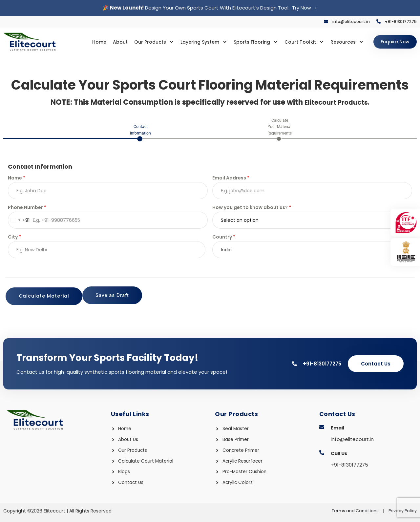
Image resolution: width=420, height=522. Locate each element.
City (14, 238)
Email (337, 426)
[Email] (322, 425)
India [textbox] (226, 251)
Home (91, 42)
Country (224, 238)
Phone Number (27, 209)
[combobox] (19, 221)
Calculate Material (376, 297)
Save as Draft (35, 297)
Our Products (146, 42)
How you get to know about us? (252, 209)
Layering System (195, 42)
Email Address (231, 179)
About (112, 42)
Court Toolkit (296, 42)
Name (17, 179)
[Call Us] (322, 450)
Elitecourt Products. (337, 103)
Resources (338, 42)
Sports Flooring (247, 42)
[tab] (140, 133)
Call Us (339, 451)
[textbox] (306, 221)
